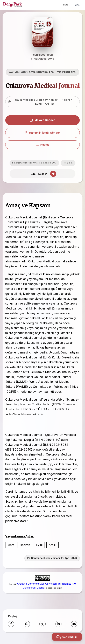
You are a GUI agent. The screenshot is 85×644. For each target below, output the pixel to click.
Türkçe (66, 5)
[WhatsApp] (27, 624)
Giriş (77, 5)
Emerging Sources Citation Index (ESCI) (34, 163)
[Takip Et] (53, 174)
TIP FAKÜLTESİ (67, 73)
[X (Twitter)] (42, 624)
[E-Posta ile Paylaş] (74, 624)
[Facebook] (11, 624)
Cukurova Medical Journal (43, 86)
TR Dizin (68, 163)
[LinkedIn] (58, 624)
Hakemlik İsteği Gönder (42, 133)
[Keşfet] (42, 145)
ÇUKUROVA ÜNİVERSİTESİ (38, 73)
